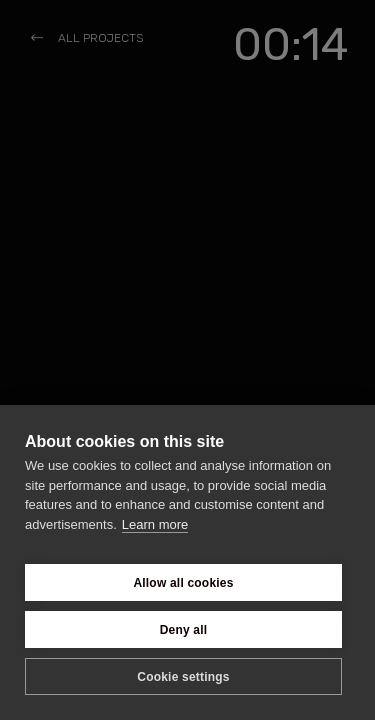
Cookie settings (183, 677)
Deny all (184, 630)
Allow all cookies (183, 583)
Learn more (155, 524)
